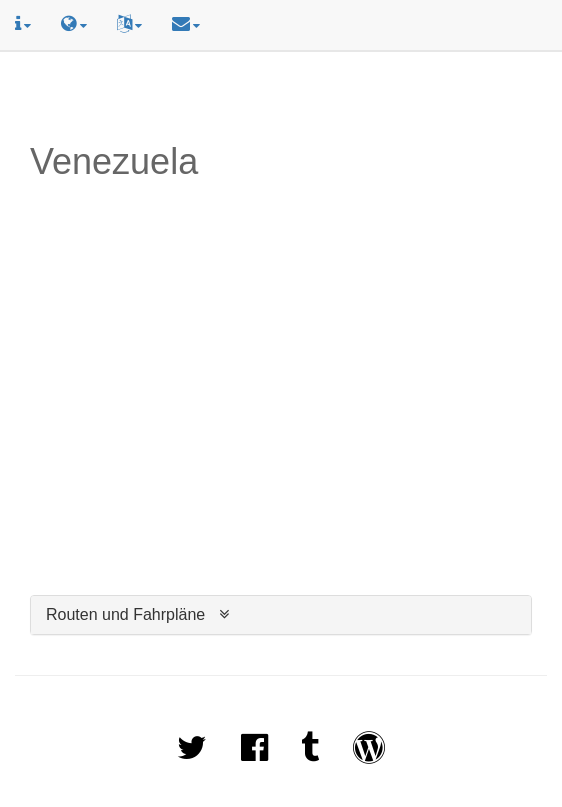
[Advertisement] (281, 97)
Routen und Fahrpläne (125, 614)
